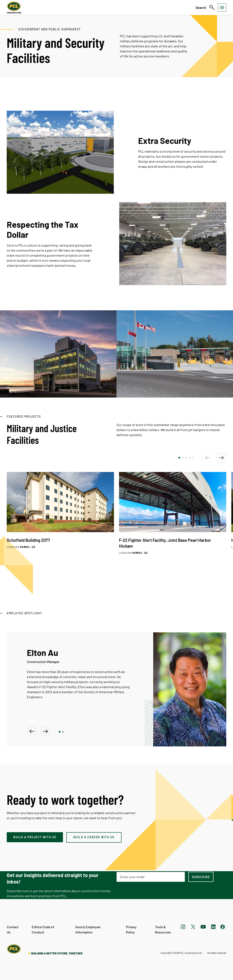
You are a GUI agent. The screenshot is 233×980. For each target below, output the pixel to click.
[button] (179, 458)
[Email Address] (151, 877)
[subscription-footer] (201, 877)
